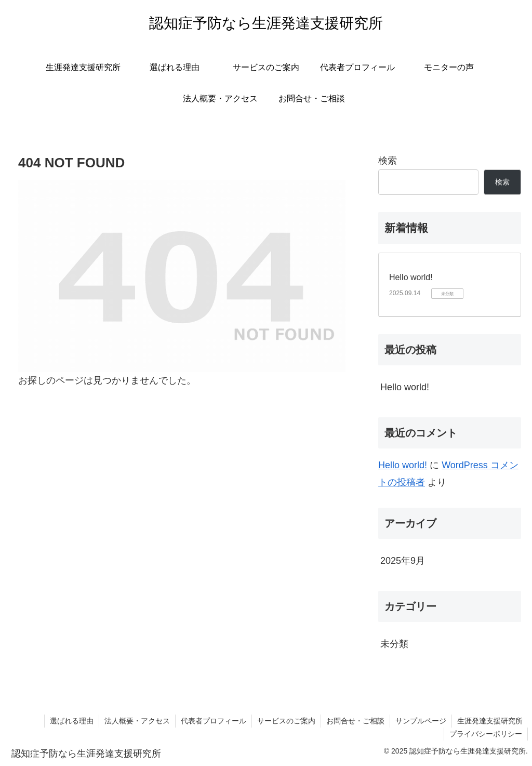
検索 (388, 161)
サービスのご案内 (286, 721)
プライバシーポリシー (486, 734)
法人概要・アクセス (137, 721)
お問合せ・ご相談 (355, 721)
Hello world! (411, 277)
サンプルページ (421, 721)
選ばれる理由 (72, 721)
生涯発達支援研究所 (490, 721)
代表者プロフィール (214, 721)
